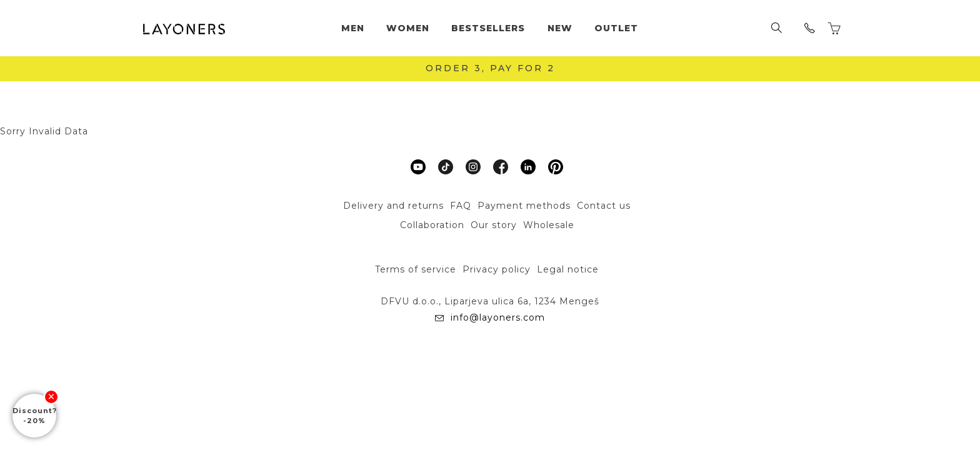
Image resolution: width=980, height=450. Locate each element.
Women (408, 28)
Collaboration (432, 225)
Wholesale (549, 225)
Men (353, 28)
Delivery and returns (393, 206)
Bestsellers (488, 28)
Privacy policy (497, 269)
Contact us (604, 206)
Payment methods (524, 206)
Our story (494, 225)
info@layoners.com (496, 317)
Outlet (616, 28)
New (560, 28)
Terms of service (416, 269)
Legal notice (568, 269)
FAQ (461, 206)
